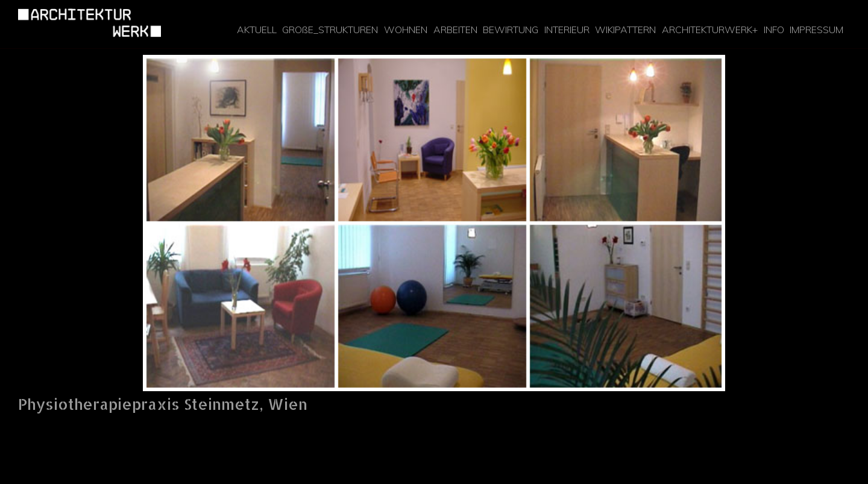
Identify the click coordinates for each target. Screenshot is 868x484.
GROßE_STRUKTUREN (330, 30)
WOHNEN (406, 30)
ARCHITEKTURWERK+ (710, 30)
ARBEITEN (455, 30)
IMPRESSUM (816, 30)
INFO (774, 30)
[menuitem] (257, 30)
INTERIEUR (567, 30)
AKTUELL (257, 30)
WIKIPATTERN (625, 30)
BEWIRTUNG (511, 30)
